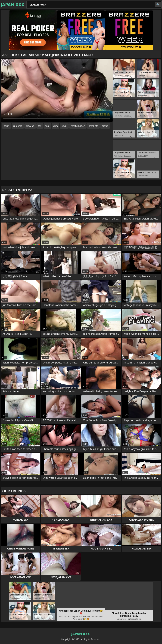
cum (56, 126)
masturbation (78, 126)
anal (47, 126)
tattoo (105, 126)
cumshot (18, 126)
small (64, 126)
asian (7, 126)
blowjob (30, 126)
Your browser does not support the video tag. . (57, 90)
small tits (93, 126)
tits (40, 126)
